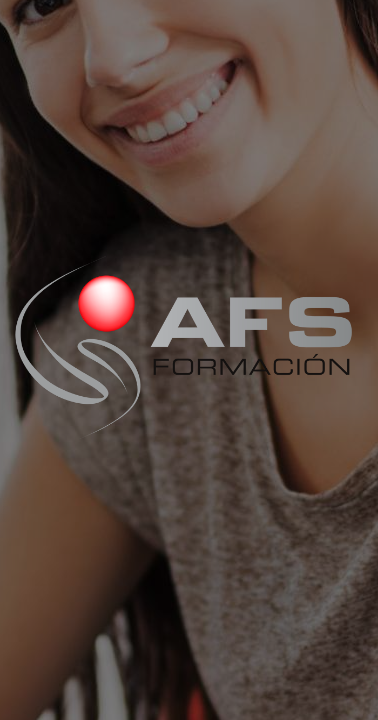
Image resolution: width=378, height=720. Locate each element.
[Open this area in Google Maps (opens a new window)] (38, 707)
